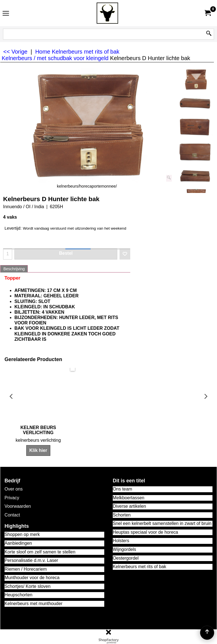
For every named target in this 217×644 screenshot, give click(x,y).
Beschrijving (14, 269)
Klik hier (108, 451)
